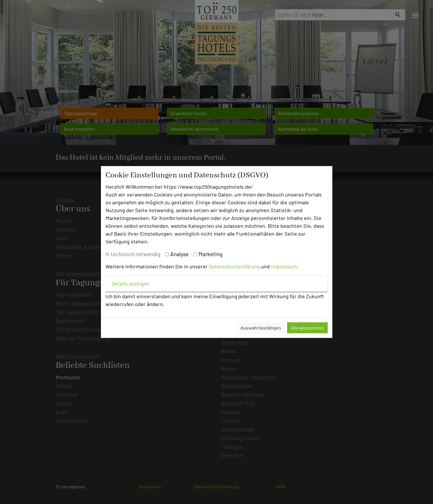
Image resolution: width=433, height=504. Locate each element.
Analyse (179, 254)
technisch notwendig (136, 254)
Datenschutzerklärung (234, 266)
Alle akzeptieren (307, 328)
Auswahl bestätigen (261, 328)
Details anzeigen (131, 283)
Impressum (284, 266)
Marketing (210, 254)
